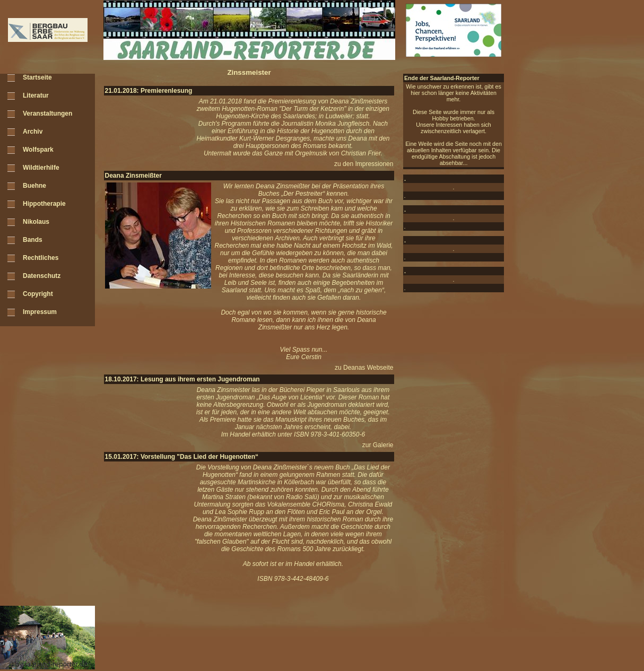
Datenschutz (42, 276)
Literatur (36, 95)
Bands (33, 240)
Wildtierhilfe (41, 168)
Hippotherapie (44, 204)
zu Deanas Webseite (364, 368)
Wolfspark (38, 150)
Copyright (38, 294)
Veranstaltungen (47, 114)
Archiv (33, 132)
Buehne (34, 186)
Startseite (37, 77)
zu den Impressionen (364, 164)
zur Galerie (378, 445)
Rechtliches (41, 258)
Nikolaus (36, 222)
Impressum (40, 312)
